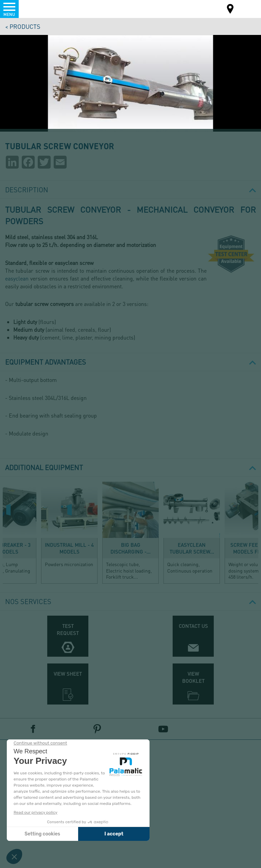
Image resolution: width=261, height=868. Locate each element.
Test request (68, 629)
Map (230, 10)
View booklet (193, 677)
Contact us (193, 626)
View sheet (68, 674)
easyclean (17, 278)
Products (25, 26)
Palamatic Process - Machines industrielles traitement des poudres (42, 8)
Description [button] (130, 190)
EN (247, 8)
